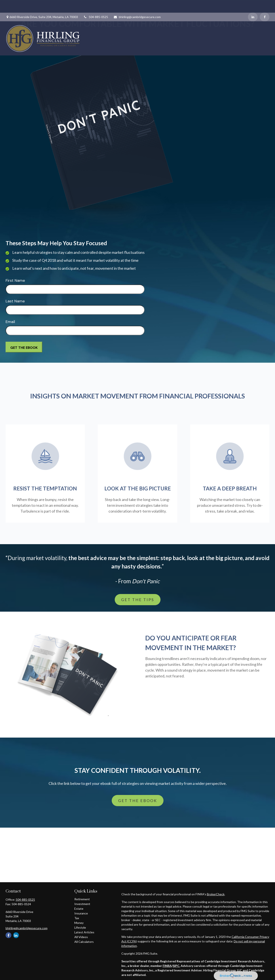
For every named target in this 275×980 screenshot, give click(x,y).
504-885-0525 (96, 4)
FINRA (167, 966)
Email (10, 322)
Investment (82, 904)
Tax (77, 918)
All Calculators (84, 942)
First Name (15, 280)
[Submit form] (24, 347)
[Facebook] (265, 4)
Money (79, 923)
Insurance (81, 913)
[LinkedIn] (253, 4)
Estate (79, 909)
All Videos (81, 937)
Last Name (15, 301)
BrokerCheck (216, 894)
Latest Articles (84, 932)
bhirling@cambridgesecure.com (137, 4)
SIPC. (176, 966)
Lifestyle (80, 927)
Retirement (82, 899)
